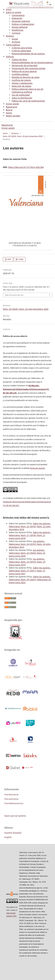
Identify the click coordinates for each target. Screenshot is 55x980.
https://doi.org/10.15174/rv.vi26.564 (26, 167)
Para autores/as (11, 799)
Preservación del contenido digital (29, 68)
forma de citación (37, 468)
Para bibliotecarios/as (14, 803)
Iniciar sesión (12, 104)
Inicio (9, 9)
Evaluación (17, 18)
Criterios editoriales (21, 51)
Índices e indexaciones (23, 24)
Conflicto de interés (21, 80)
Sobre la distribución (22, 98)
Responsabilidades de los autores (28, 54)
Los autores (39, 541)
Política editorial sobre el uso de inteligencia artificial (27, 90)
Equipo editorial (20, 27)
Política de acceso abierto (24, 71)
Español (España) (13, 833)
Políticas (10, 57)
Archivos (16, 42)
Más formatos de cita (14, 295)
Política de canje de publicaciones (28, 101)
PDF (9, 259)
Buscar (9, 110)
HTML (21, 259)
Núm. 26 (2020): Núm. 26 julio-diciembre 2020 (23, 136)
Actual (15, 39)
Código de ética (19, 60)
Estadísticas (18, 30)
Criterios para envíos (22, 48)
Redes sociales (13, 116)
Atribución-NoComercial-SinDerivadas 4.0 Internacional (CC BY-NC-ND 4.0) (26, 389)
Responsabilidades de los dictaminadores (32, 62)
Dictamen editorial (21, 21)
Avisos (9, 113)
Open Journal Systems (15, 816)
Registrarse (12, 107)
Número (10, 36)
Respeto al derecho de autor (26, 77)
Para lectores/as (11, 794)
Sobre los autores (42, 523)
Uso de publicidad (21, 95)
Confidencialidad (20, 74)
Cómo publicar (13, 45)
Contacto (16, 33)
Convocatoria (18, 15)
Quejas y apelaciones (22, 83)
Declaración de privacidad (25, 65)
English (8, 837)
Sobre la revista (13, 12)
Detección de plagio (21, 86)
